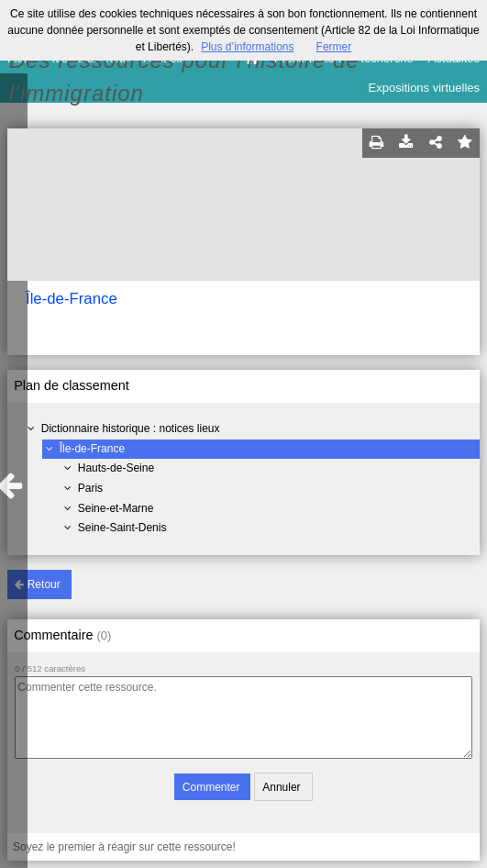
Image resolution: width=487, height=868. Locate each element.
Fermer (334, 47)
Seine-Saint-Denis (122, 528)
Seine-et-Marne (116, 508)
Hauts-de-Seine (116, 468)
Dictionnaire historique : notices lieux (131, 428)
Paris (90, 488)
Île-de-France (92, 449)
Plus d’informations (247, 47)
